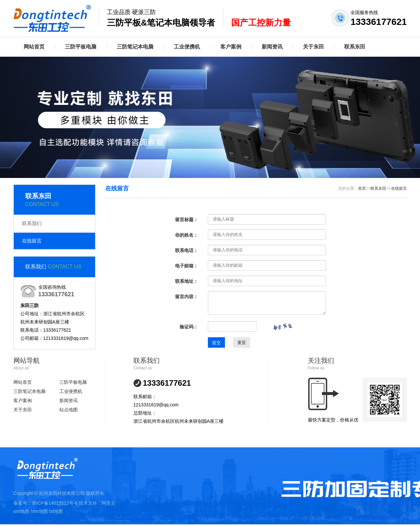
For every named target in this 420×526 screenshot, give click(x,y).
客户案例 (231, 47)
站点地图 (69, 410)
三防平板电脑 (81, 47)
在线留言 (32, 241)
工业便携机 (187, 47)
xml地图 (22, 511)
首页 (362, 188)
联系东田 (355, 47)
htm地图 (39, 511)
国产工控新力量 (261, 23)
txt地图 (56, 511)
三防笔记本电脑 (135, 47)
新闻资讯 (272, 47)
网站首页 (34, 47)
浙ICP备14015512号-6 (55, 503)
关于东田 (313, 47)
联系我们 (32, 223)
